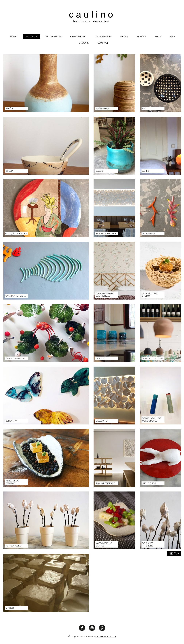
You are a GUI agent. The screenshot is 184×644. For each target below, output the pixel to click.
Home (13, 36)
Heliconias (148, 233)
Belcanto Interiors (148, 544)
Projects (31, 36)
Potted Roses (13, 546)
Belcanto (11, 421)
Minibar (10, 608)
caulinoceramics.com (106, 636)
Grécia (9, 171)
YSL (144, 108)
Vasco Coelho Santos (104, 544)
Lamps (146, 171)
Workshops (54, 36)
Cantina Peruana (16, 296)
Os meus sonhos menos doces (151, 420)
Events (141, 36)
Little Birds (149, 483)
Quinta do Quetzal (153, 358)
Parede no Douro (106, 233)
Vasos (99, 171)
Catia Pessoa (103, 36)
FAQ (172, 36)
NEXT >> (174, 554)
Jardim (100, 358)
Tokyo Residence (105, 483)
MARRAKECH (103, 108)
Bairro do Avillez (16, 358)
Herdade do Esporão (12, 482)
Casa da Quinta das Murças (105, 295)
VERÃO (9, 108)
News (124, 36)
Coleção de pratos (16, 233)
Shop (158, 36)
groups (84, 43)
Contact (103, 43)
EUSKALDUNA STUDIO (149, 295)
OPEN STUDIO (78, 36)
